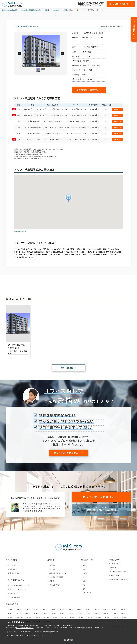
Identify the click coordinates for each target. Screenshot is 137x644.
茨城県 (71, 613)
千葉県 (106, 613)
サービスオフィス (116, 571)
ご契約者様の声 (55, 589)
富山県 (19, 617)
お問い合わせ (115, 564)
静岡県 (71, 617)
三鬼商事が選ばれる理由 (58, 577)
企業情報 (51, 564)
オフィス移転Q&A (14, 601)
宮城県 (36, 613)
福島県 (62, 613)
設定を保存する (69, 640)
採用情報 (53, 585)
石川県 (28, 617)
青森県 (19, 613)
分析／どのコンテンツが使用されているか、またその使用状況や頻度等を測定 (34, 632)
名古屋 (85, 577)
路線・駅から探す (14, 577)
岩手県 (28, 613)
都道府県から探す (13, 608)
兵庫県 (123, 617)
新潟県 (10, 617)
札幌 (84, 581)
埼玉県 (97, 613)
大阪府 (114, 617)
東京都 (114, 613)
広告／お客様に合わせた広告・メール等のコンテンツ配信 (27, 635)
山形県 (54, 613)
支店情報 (53, 573)
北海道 (10, 613)
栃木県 (80, 613)
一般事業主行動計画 (56, 581)
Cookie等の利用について (25, 628)
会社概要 (53, 569)
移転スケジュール (14, 597)
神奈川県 (124, 613)
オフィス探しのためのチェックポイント (21, 589)
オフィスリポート (88, 597)
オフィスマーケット (88, 564)
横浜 (84, 589)
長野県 (54, 617)
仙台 (84, 585)
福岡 (84, 593)
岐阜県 (62, 617)
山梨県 (45, 617)
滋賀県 (97, 617)
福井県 (36, 617)
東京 (84, 569)
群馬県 (88, 613)
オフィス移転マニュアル (15, 584)
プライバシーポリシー (118, 575)
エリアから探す (13, 569)
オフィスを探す (12, 564)
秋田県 (45, 613)
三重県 (88, 617)
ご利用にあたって (116, 579)
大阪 (84, 573)
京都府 (106, 617)
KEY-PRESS (115, 568)
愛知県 (80, 617)
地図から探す (13, 573)
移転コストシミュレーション (17, 593)
